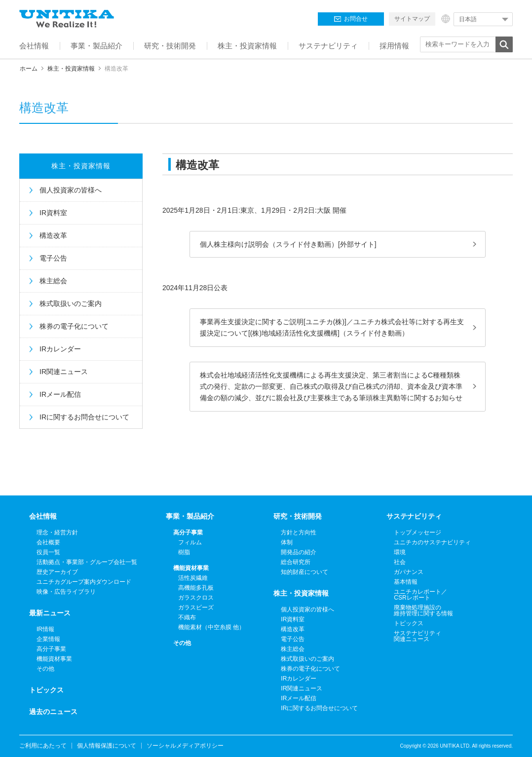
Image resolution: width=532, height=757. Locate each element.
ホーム (29, 69)
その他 (45, 669)
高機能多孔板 (196, 588)
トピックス (46, 690)
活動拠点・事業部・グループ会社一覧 (87, 562)
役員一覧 (48, 552)
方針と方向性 (299, 532)
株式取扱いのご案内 (71, 303)
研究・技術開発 (298, 516)
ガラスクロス (196, 598)
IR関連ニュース (64, 372)
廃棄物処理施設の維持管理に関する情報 (423, 610)
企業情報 (48, 639)
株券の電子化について (74, 326)
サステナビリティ (414, 516)
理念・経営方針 (57, 532)
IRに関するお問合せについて (84, 417)
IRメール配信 (60, 394)
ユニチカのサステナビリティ (432, 542)
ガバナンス (409, 572)
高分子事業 (51, 649)
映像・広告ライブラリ (66, 592)
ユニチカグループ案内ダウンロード (84, 582)
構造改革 (53, 235)
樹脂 (184, 552)
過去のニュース (53, 712)
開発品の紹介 (299, 552)
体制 (287, 542)
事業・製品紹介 (190, 516)
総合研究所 (296, 562)
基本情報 (406, 582)
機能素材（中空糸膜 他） (211, 627)
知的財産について (304, 572)
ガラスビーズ (196, 607)
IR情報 (45, 629)
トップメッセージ (418, 532)
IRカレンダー (60, 349)
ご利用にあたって (43, 746)
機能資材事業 (54, 659)
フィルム (190, 542)
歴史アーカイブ (57, 572)
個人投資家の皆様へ (71, 190)
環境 (400, 552)
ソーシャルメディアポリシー (185, 746)
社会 (400, 562)
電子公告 (53, 258)
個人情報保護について (107, 746)
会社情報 (43, 516)
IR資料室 (53, 213)
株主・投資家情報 (71, 69)
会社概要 (48, 542)
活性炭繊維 (193, 578)
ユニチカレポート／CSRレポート (420, 595)
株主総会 (53, 281)
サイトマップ (412, 19)
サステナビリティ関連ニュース (418, 636)
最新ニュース (50, 613)
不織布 (187, 617)
